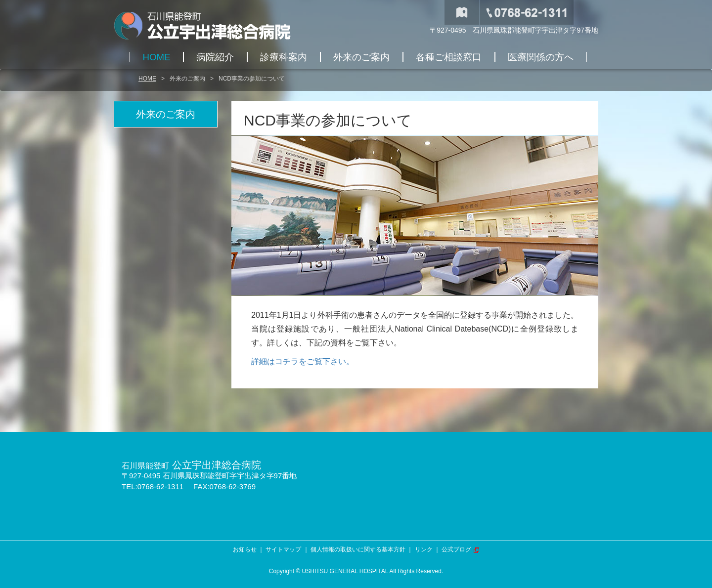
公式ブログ (456, 549)
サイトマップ (283, 549)
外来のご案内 (187, 79)
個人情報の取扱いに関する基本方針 (358, 549)
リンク (424, 549)
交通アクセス (462, 12)
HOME (147, 79)
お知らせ (245, 549)
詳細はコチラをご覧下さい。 (303, 361)
